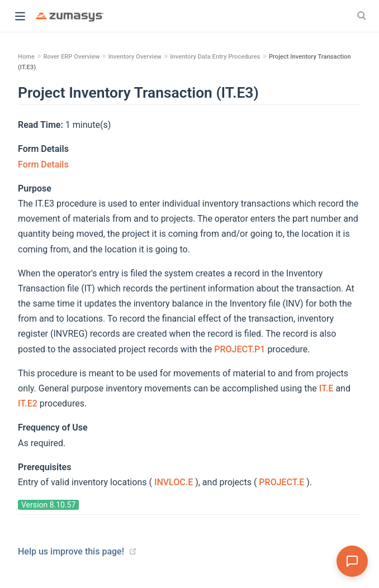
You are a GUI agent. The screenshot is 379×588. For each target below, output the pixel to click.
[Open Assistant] (352, 561)
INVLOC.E (175, 482)
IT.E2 (29, 403)
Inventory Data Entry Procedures (215, 57)
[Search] (363, 16)
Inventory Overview (135, 57)
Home (26, 57)
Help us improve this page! (71, 551)
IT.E (328, 388)
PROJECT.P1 (241, 349)
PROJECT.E (283, 482)
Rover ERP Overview (71, 57)
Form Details (43, 164)
